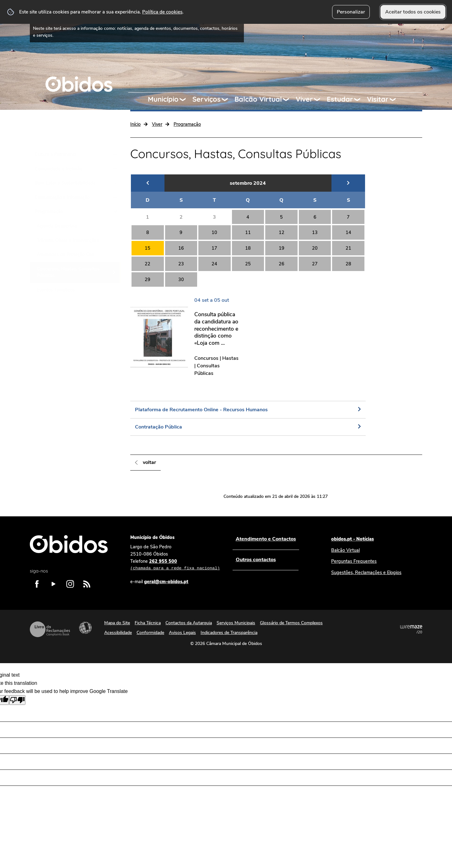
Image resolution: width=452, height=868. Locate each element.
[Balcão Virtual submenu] (289, 99)
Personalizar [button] (351, 12)
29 (148, 280)
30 (181, 280)
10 (214, 232)
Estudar (340, 99)
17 (214, 248)
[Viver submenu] (320, 99)
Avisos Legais (182, 633)
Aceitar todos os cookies (413, 12)
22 (148, 264)
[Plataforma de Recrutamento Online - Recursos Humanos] (248, 410)
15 (148, 248)
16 (181, 248)
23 (181, 264)
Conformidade (150, 633)
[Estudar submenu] (360, 99)
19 (282, 248)
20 (315, 248)
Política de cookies (162, 12)
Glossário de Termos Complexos (291, 623)
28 (348, 264)
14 (348, 232)
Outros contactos (256, 560)
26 (282, 264)
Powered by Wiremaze (411, 629)
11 (248, 232)
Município (163, 99)
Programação (187, 124)
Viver (304, 99)
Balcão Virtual (258, 99)
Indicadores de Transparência (229, 633)
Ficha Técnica (148, 623)
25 (248, 264)
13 (315, 232)
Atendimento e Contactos (266, 539)
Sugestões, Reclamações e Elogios (366, 572)
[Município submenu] (186, 99)
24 (214, 264)
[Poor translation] (17, 700)
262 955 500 (175, 565)
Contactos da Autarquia (189, 623)
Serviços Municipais (236, 623)
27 (315, 264)
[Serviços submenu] (228, 99)
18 (248, 248)
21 (348, 248)
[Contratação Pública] (248, 427)
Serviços (207, 99)
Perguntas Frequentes (354, 561)
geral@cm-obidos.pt (166, 582)
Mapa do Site (117, 623)
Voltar (149, 462)
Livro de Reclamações (50, 629)
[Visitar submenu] (395, 99)
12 (282, 232)
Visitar (378, 99)
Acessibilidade (85, 628)
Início (135, 124)
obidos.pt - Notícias (352, 539)
